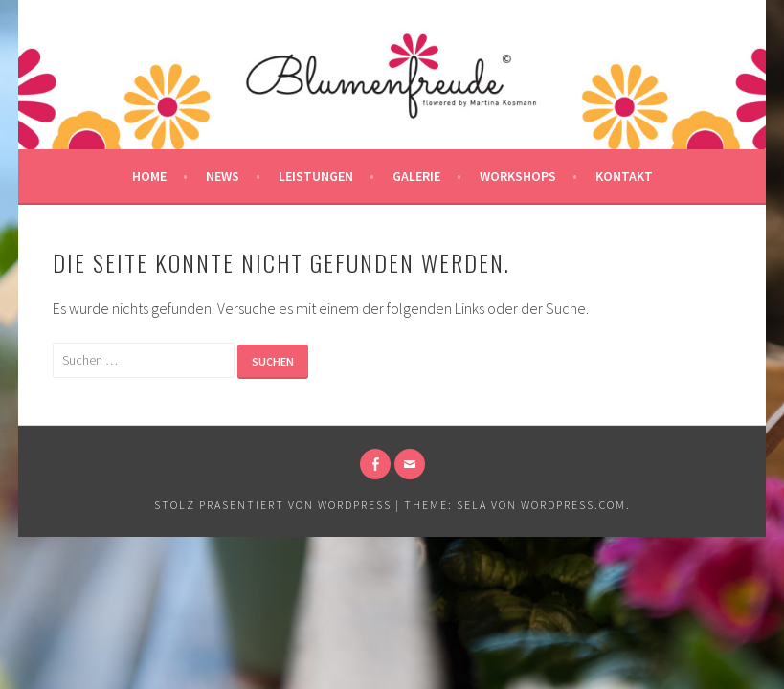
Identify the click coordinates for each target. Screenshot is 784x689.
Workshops (518, 176)
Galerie (416, 176)
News (223, 176)
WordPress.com (573, 505)
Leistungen (316, 176)
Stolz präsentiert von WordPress (273, 505)
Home (149, 176)
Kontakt (624, 176)
